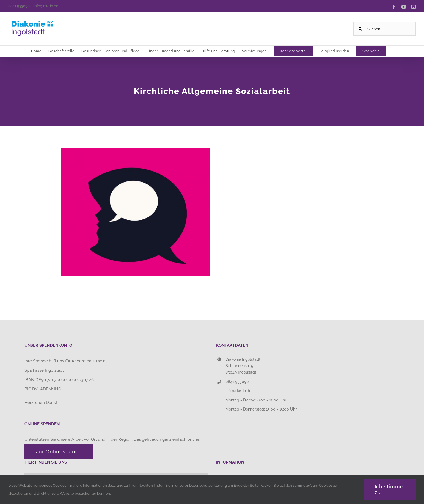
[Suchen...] (385, 29)
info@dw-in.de (46, 6)
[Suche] (360, 29)
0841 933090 (19, 6)
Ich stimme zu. (389, 489)
